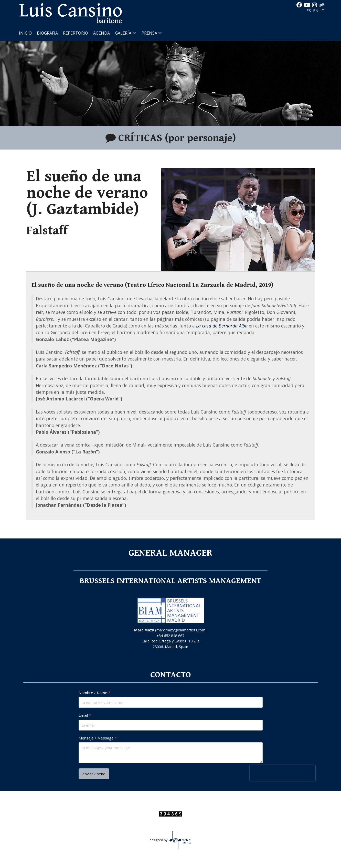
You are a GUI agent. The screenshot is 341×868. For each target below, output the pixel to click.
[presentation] (282, 773)
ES (309, 10)
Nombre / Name (94, 693)
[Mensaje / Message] (171, 753)
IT (322, 10)
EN (316, 10)
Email (85, 716)
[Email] (171, 725)
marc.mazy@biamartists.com (181, 630)
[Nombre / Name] (171, 703)
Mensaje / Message (98, 738)
